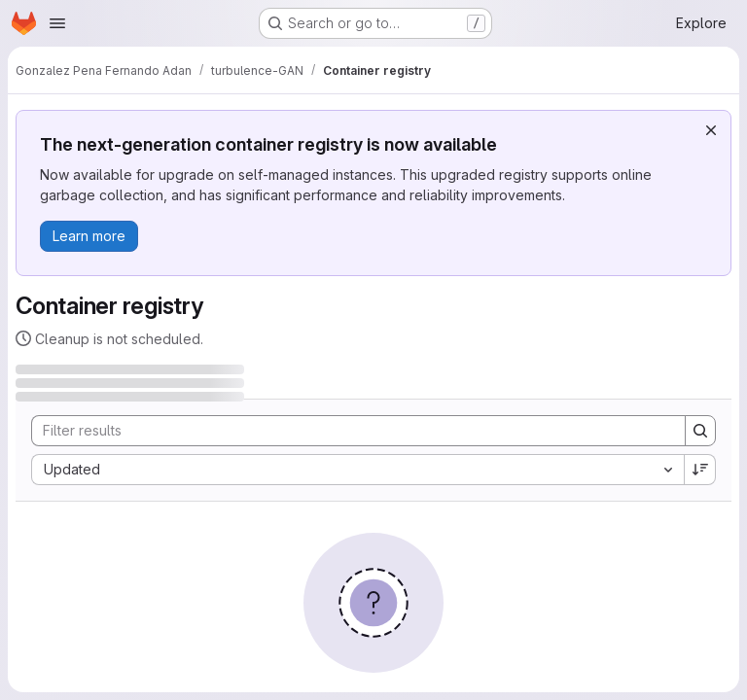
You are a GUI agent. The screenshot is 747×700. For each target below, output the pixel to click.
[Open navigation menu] (57, 23)
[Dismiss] (711, 130)
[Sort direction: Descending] (700, 470)
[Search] (349, 431)
